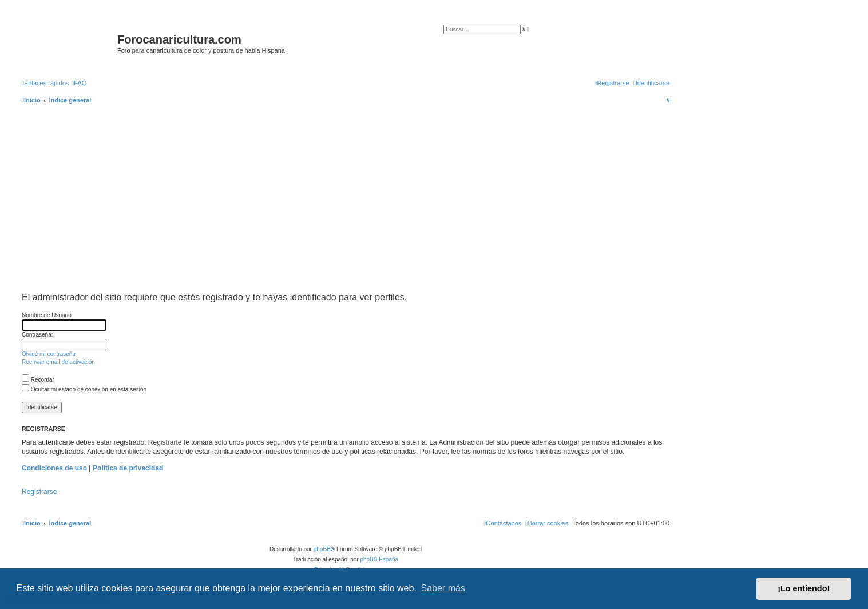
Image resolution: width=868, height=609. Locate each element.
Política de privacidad (128, 468)
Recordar (38, 380)
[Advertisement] (365, 208)
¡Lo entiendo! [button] (804, 588)
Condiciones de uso (54, 468)
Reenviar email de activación (58, 362)
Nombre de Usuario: (47, 315)
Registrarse (39, 492)
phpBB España (379, 559)
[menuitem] (79, 83)
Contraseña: (37, 335)
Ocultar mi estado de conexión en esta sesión (84, 389)
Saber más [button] (443, 588)
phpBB (322, 549)
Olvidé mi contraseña (49, 354)
